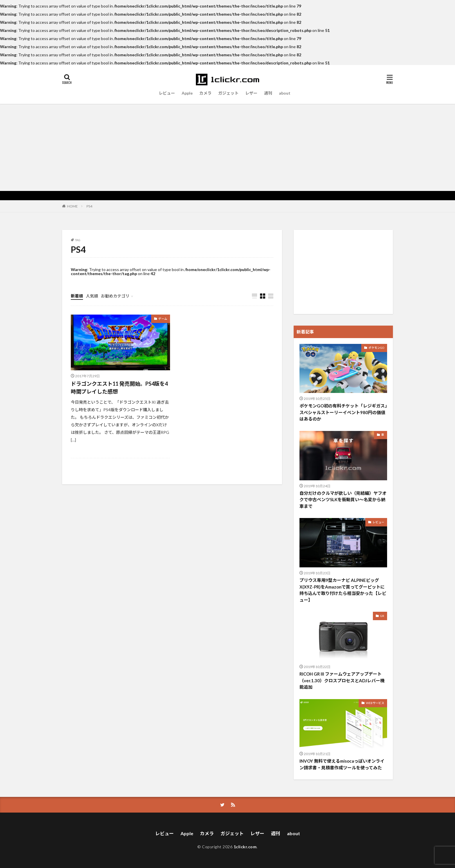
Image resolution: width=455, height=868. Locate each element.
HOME (72, 206)
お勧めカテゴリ (115, 296)
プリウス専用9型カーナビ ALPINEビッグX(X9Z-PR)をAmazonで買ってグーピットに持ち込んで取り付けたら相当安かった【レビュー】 (343, 590)
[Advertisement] (228, 147)
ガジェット (228, 93)
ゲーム (163, 319)
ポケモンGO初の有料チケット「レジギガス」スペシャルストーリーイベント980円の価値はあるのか (343, 412)
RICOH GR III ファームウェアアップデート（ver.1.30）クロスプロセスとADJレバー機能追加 (342, 680)
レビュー (167, 93)
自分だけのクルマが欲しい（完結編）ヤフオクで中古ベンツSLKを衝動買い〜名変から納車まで (343, 500)
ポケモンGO (376, 348)
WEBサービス (375, 703)
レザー (251, 93)
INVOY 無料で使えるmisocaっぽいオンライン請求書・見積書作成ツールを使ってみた (342, 764)
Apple (187, 93)
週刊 (268, 93)
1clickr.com (245, 847)
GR (382, 616)
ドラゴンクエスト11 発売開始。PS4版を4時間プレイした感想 (119, 388)
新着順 (77, 296)
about (285, 93)
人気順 (92, 296)
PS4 (89, 206)
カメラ (205, 93)
